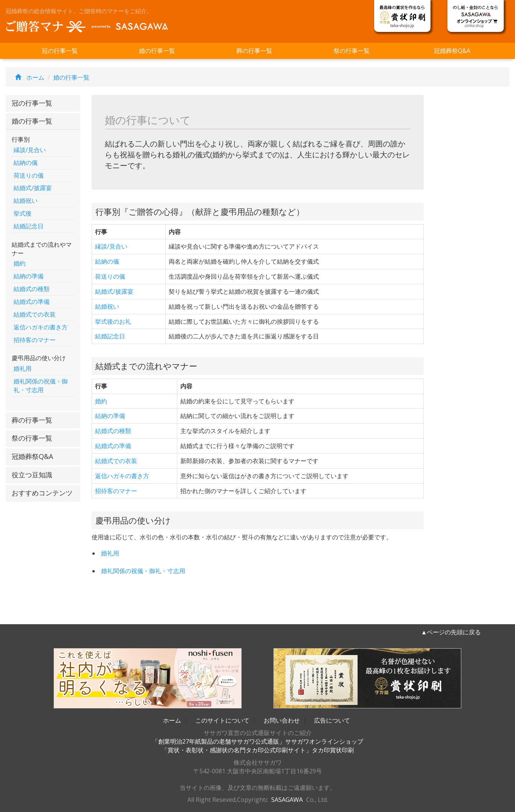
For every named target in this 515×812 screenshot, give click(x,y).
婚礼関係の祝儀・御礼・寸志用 (41, 386)
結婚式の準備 (32, 302)
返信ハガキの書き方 (41, 327)
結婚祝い (26, 201)
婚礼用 (23, 368)
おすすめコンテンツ (42, 493)
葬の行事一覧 (254, 51)
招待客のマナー (35, 340)
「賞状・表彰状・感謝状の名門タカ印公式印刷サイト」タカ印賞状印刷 (258, 750)
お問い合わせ (282, 720)
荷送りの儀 (29, 175)
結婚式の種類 (32, 289)
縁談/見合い (30, 150)
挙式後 (23, 213)
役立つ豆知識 (32, 475)
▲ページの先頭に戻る (451, 632)
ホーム (28, 77)
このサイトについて (222, 720)
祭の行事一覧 (352, 51)
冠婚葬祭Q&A (452, 51)
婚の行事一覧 (157, 51)
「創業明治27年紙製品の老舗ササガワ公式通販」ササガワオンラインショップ (258, 741)
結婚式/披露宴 (33, 188)
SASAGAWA (287, 800)
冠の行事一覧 (60, 51)
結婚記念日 (29, 226)
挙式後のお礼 (113, 321)
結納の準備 (29, 276)
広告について (332, 720)
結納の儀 (26, 163)
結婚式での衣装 (35, 314)
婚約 (20, 263)
